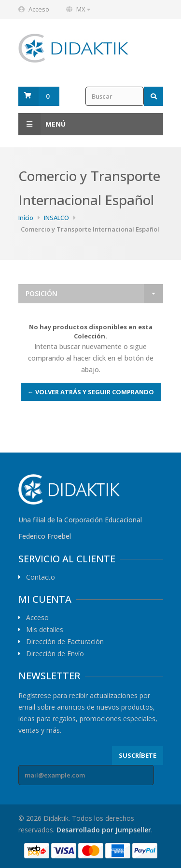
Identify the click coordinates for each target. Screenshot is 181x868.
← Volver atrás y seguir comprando (91, 392)
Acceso (39, 9)
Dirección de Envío (55, 654)
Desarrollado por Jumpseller (104, 830)
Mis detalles (45, 630)
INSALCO (56, 218)
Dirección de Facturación (65, 642)
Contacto (41, 577)
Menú (42, 124)
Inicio (26, 218)
